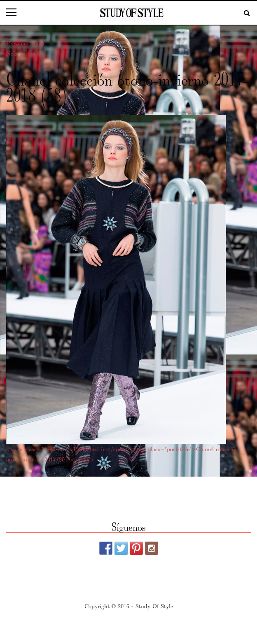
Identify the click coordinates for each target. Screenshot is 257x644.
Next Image (21, 53)
